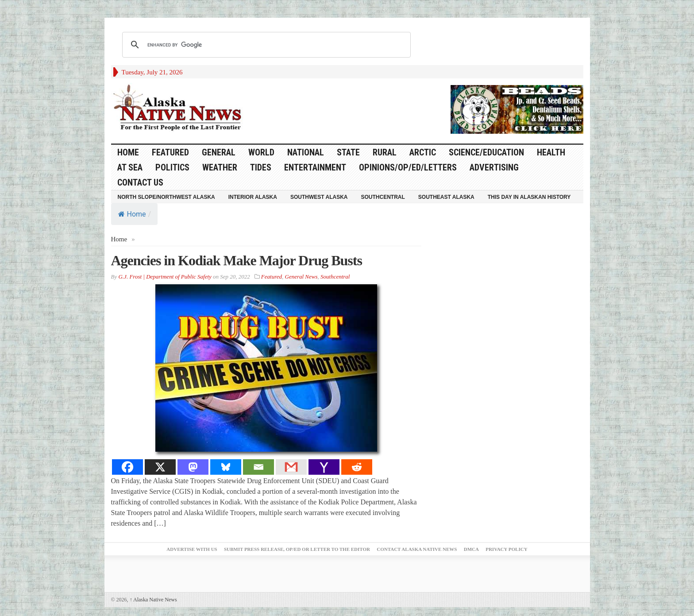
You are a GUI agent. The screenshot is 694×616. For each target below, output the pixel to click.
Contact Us (140, 182)
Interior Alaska (253, 197)
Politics (172, 167)
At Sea (130, 167)
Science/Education (486, 152)
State (348, 152)
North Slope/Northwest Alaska (166, 197)
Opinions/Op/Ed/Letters (408, 167)
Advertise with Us (192, 549)
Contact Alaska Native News (417, 549)
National (306, 152)
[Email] (258, 467)
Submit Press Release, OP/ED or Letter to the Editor (297, 549)
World (261, 152)
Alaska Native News (153, 600)
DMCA (471, 549)
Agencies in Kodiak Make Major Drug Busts (237, 260)
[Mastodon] (193, 467)
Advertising (494, 167)
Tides (261, 167)
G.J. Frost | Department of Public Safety (165, 277)
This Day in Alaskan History (529, 197)
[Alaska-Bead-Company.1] (517, 108)
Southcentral (383, 197)
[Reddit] (357, 467)
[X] (160, 467)
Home (132, 214)
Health (551, 152)
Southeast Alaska (446, 197)
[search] (265, 45)
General (219, 152)
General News (301, 277)
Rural (385, 152)
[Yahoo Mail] (324, 467)
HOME (128, 152)
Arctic (423, 152)
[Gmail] (291, 467)
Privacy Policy (506, 549)
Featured (170, 152)
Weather (220, 167)
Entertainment (315, 167)
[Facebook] (127, 467)
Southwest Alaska (319, 197)
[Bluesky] (226, 467)
